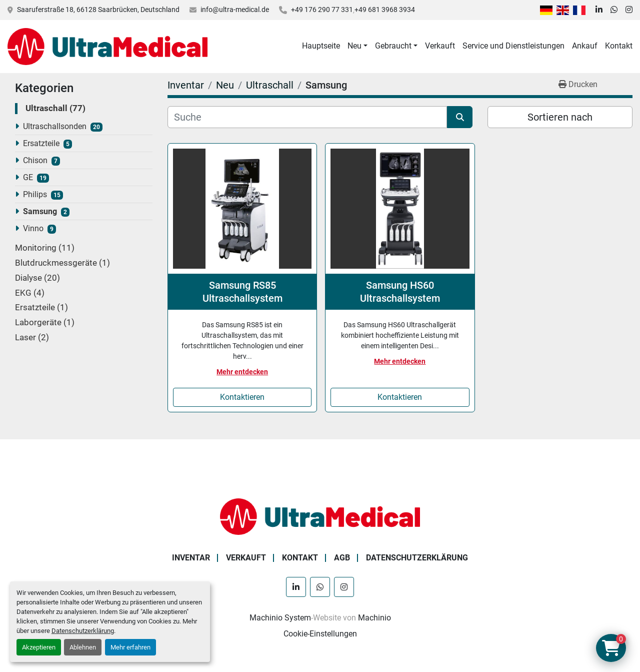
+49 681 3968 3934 (385, 10)
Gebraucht (393, 46)
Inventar (191, 558)
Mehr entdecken (242, 372)
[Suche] (307, 117)
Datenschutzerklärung (83, 631)
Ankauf (585, 46)
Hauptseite (321, 46)
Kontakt (619, 46)
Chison (35, 160)
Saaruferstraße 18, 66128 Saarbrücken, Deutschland (98, 10)
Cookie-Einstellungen (320, 634)
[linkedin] (599, 10)
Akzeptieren (39, 647)
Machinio (374, 618)
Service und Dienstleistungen (513, 46)
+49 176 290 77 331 (322, 10)
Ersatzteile (41, 143)
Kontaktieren (242, 397)
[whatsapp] (614, 10)
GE (28, 177)
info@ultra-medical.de (235, 10)
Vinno (33, 228)
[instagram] (629, 10)
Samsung (40, 211)
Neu (354, 46)
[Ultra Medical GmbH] (320, 516)
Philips (35, 194)
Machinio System (280, 618)
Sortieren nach (560, 117)
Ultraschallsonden (55, 126)
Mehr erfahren (130, 647)
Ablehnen (83, 647)
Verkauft (440, 46)
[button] (357, 46)
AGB (342, 558)
